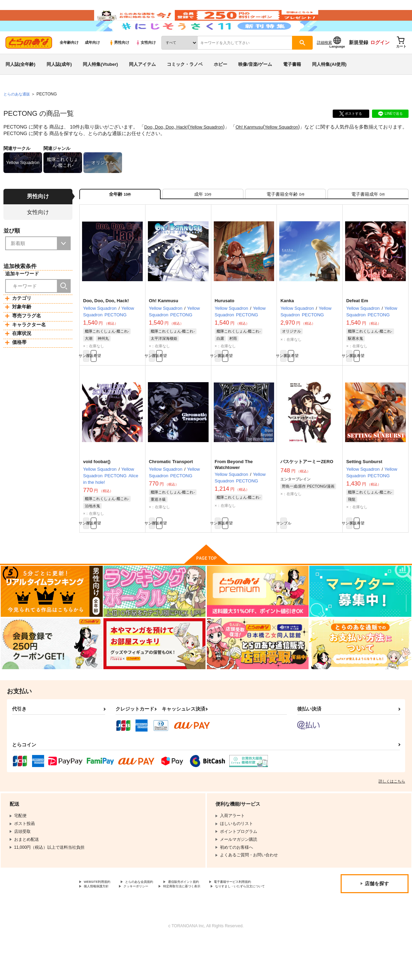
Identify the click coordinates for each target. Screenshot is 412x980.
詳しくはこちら (392, 815)
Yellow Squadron (211, 147)
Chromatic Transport (171, 491)
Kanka (287, 327)
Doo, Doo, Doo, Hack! (168, 147)
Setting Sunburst (364, 491)
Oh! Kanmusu (256, 147)
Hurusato (225, 327)
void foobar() (97, 491)
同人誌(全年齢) (21, 84)
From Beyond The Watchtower (234, 494)
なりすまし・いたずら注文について (181, 927)
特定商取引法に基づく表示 (109, 927)
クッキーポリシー (213, 921)
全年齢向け (69, 62)
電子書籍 (292, 84)
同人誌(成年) (59, 84)
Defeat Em (357, 327)
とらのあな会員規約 (152, 916)
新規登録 (359, 62)
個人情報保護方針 (165, 921)
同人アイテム (142, 84)
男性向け (119, 62)
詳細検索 (324, 62)
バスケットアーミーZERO (307, 491)
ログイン (380, 62)
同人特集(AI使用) (329, 84)
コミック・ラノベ (185, 84)
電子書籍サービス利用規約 (109, 921)
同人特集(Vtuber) (100, 84)
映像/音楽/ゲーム (255, 84)
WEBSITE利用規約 (101, 916)
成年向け (92, 62)
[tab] (203, 217)
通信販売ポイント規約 (207, 916)
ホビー (220, 84)
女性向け (146, 62)
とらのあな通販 (18, 114)
